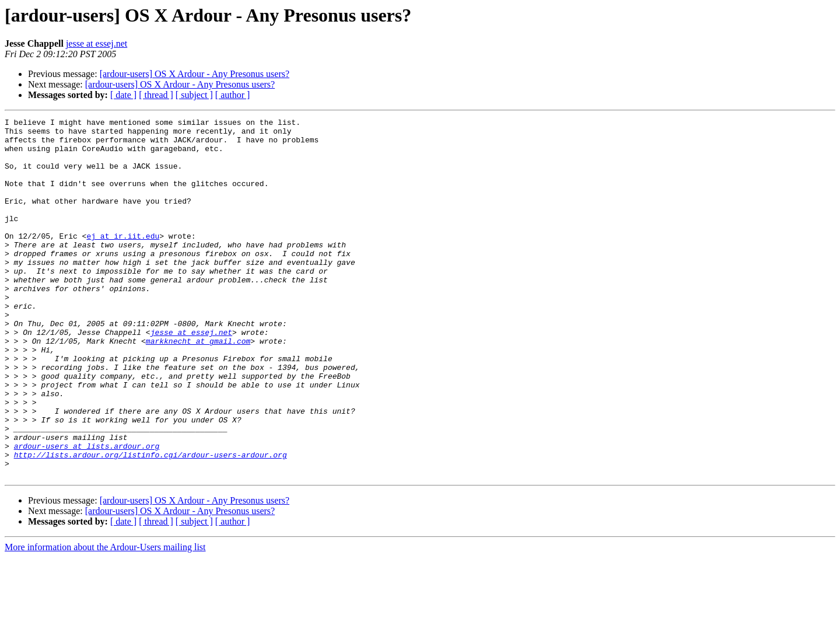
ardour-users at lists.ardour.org (87, 512)
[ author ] (233, 95)
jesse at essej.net (97, 43)
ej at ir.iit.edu (123, 260)
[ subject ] (194, 95)
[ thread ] (156, 95)
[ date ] (123, 95)
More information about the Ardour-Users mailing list (105, 619)
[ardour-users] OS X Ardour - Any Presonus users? (195, 74)
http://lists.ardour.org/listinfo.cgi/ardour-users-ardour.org (150, 523)
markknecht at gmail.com (198, 386)
